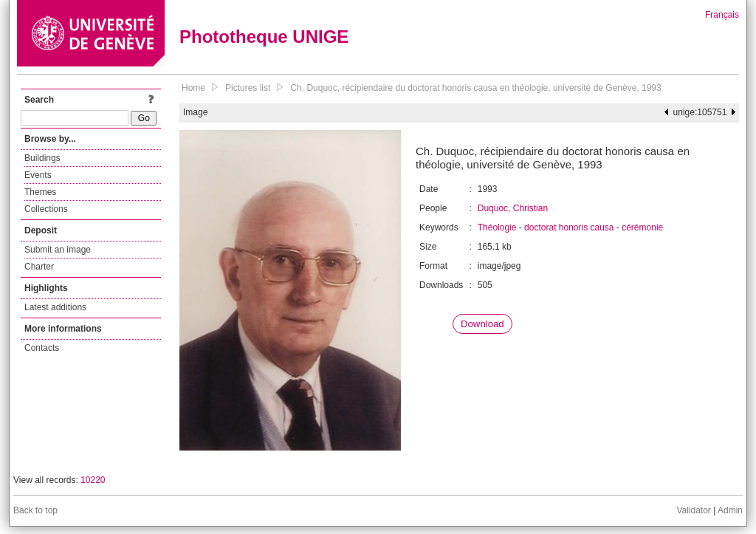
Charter (39, 267)
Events (38, 175)
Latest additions (55, 307)
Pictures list (248, 88)
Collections (46, 209)
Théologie (497, 227)
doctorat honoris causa (569, 227)
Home (193, 88)
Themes (40, 192)
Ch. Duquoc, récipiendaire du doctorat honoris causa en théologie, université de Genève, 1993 (475, 88)
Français (722, 15)
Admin (730, 510)
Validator (693, 510)
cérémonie (642, 227)
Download (482, 324)
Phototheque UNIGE (264, 37)
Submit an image (58, 250)
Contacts (42, 348)
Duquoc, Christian (513, 208)
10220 (93, 480)
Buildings (42, 158)
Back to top (35, 510)
